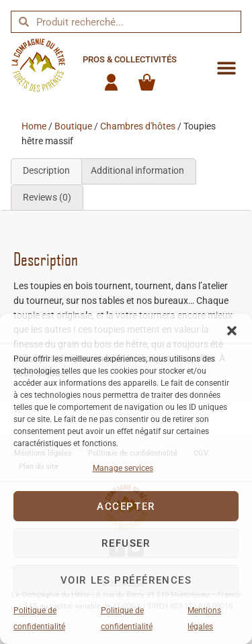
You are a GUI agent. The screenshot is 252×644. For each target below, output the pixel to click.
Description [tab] (46, 171)
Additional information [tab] (137, 171)
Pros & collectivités (130, 59)
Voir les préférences (126, 580)
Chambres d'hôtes (138, 126)
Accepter (126, 506)
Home (34, 126)
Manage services (123, 468)
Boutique (73, 126)
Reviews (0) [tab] (47, 198)
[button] (232, 331)
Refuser (126, 543)
